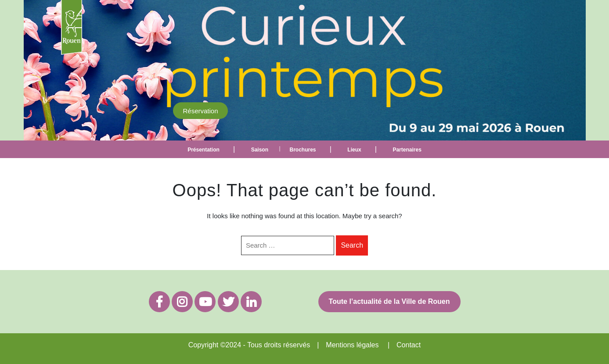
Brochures (303, 150)
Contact (409, 345)
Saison (260, 150)
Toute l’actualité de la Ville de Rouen (389, 301)
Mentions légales (352, 345)
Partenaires (407, 150)
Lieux (354, 150)
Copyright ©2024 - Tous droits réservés (249, 345)
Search (352, 245)
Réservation (200, 110)
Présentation (204, 150)
